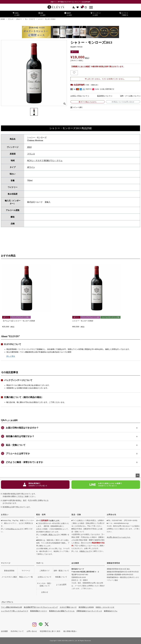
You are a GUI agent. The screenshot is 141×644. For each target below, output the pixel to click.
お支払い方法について (79, 96)
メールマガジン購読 (9, 577)
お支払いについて (45, 577)
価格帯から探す (68, 14)
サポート (40, 563)
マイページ (6, 563)
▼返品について (85, 551)
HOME (3, 19)
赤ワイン (31, 167)
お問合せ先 (112, 515)
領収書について (61, 577)
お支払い (5, 515)
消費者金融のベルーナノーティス (89, 611)
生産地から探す (16, 14)
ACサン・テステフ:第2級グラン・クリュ (45, 161)
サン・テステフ (30, 19)
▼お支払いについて (14, 529)
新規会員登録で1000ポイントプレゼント (35, 485)
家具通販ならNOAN (86, 607)
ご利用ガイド (45, 571)
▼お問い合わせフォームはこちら (119, 537)
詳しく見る (11, 356)
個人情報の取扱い (70, 631)
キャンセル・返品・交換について (45, 584)
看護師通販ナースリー (39, 611)
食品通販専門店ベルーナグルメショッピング (41, 607)
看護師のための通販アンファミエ (62, 611)
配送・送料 (41, 515)
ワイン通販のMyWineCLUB (11, 607)
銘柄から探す (42, 14)
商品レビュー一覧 (26, 577)
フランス (11, 19)
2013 (29, 147)
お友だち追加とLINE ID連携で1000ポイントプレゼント (106, 485)
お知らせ (45, 592)
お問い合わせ (32, 631)
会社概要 (75, 563)
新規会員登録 (9, 571)
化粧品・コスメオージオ (105, 607)
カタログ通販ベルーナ (68, 607)
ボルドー (19, 19)
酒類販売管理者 (113, 563)
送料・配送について (61, 571)
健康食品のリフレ (111, 611)
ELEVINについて (17, 631)
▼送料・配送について (50, 535)
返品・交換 (76, 515)
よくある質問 (61, 585)
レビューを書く (78, 107)
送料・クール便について (129, 96)
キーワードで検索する (124, 14)
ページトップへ (138, 476)
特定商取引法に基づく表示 (50, 631)
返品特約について (104, 96)
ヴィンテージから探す (96, 14)
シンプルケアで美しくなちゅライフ (15, 611)
